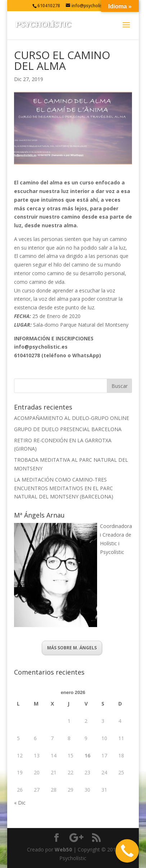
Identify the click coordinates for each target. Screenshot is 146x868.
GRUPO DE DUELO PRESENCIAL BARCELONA (68, 429)
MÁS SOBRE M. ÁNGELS (72, 648)
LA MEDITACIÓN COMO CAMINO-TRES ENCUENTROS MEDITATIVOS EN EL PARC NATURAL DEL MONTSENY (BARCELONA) (64, 488)
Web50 (63, 849)
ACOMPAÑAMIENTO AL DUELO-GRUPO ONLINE (72, 418)
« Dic (20, 803)
